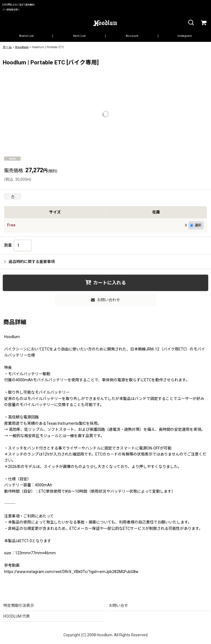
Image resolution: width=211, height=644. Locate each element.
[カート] (203, 23)
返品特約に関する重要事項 (29, 262)
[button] (191, 23)
